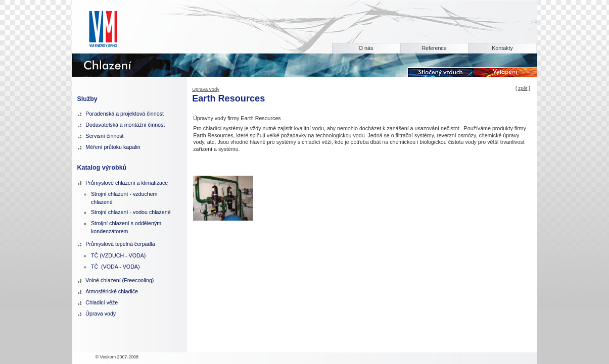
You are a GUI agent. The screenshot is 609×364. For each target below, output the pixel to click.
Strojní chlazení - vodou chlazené (131, 212)
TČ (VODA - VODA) (115, 267)
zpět (523, 88)
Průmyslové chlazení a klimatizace (127, 183)
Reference (434, 48)
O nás (366, 48)
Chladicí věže (102, 302)
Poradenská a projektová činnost (125, 114)
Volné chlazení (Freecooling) (120, 280)
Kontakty (502, 48)
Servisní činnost (104, 136)
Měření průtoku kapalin (113, 147)
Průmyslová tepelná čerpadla (120, 244)
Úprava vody (206, 89)
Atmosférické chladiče (112, 291)
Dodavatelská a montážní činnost (125, 125)
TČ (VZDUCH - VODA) (118, 255)
